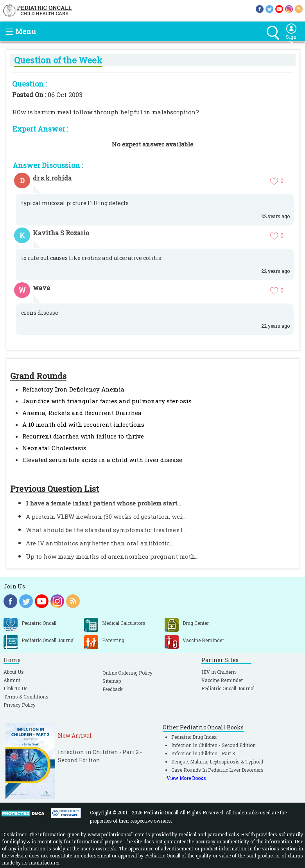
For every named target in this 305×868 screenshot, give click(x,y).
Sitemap (112, 681)
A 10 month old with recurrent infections (83, 424)
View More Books (186, 778)
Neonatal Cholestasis (54, 448)
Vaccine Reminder (222, 680)
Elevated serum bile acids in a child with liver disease (102, 460)
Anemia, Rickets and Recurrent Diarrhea (82, 413)
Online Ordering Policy (127, 673)
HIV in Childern (219, 672)
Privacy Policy (20, 705)
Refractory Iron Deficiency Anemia (73, 389)
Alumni (12, 680)
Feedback (113, 689)
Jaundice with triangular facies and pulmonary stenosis (107, 401)
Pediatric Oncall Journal (228, 688)
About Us (14, 672)
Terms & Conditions (26, 697)
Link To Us (16, 688)
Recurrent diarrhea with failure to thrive (83, 436)
